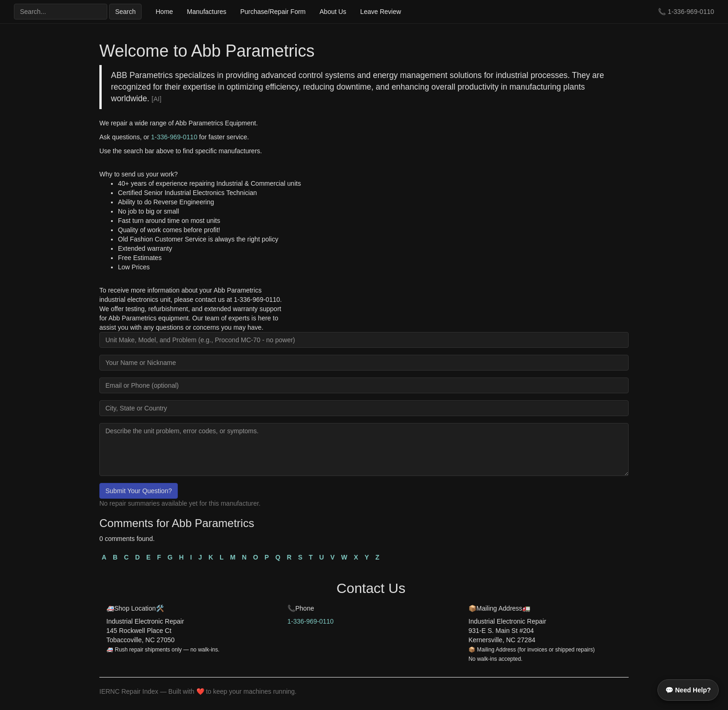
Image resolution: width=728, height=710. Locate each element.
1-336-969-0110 (691, 12)
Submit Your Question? (139, 491)
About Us (333, 12)
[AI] (157, 99)
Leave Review (381, 12)
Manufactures (207, 12)
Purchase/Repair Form (273, 12)
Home (164, 12)
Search (125, 12)
